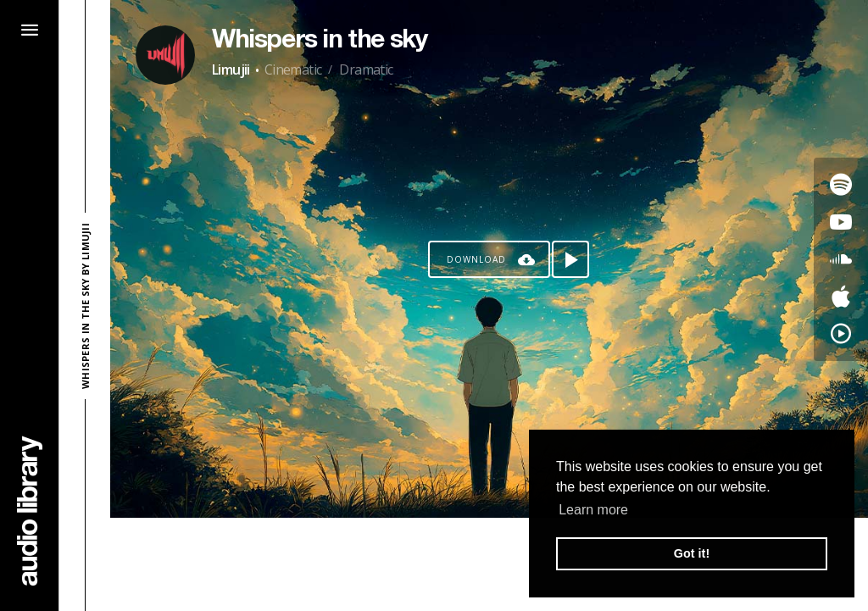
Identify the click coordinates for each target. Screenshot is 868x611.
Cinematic (293, 69)
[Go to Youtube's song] (841, 222)
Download (476, 259)
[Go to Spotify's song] (841, 185)
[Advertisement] (489, 564)
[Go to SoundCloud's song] (841, 259)
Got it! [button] (692, 553)
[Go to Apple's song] (841, 297)
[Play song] (570, 259)
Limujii (231, 69)
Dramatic (366, 69)
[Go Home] (30, 511)
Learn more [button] (593, 510)
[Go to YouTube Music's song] (841, 334)
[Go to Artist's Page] (165, 55)
